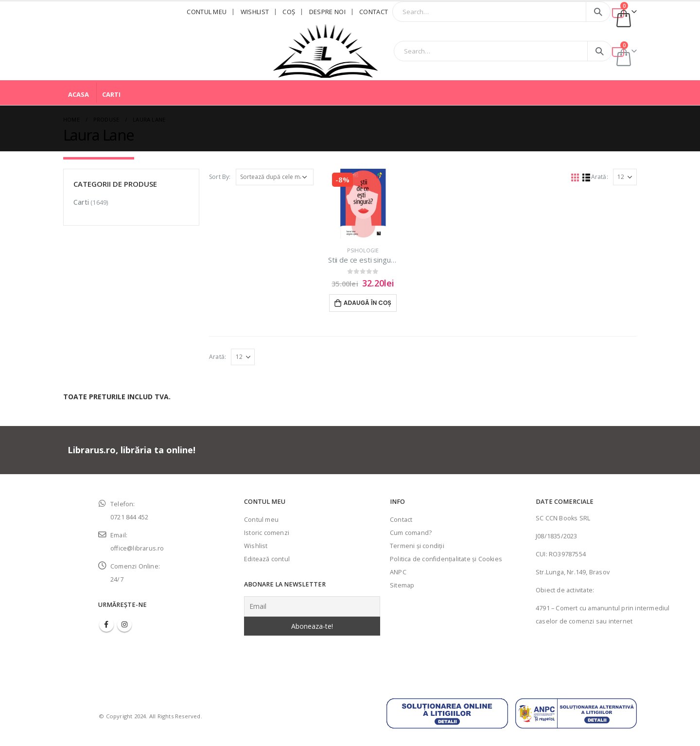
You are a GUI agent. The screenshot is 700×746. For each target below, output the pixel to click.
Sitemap (402, 585)
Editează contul (267, 559)
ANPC (398, 572)
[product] (363, 204)
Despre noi (327, 12)
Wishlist (255, 12)
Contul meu (207, 12)
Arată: (600, 177)
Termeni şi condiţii (417, 546)
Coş (289, 12)
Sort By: (220, 177)
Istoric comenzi (267, 533)
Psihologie (363, 250)
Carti (111, 94)
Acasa (79, 94)
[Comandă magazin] (275, 177)
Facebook (106, 624)
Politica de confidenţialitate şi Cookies (446, 559)
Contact (374, 12)
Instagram (124, 624)
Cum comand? (411, 533)
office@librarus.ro (137, 548)
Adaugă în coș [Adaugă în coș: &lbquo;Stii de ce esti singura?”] (368, 303)
